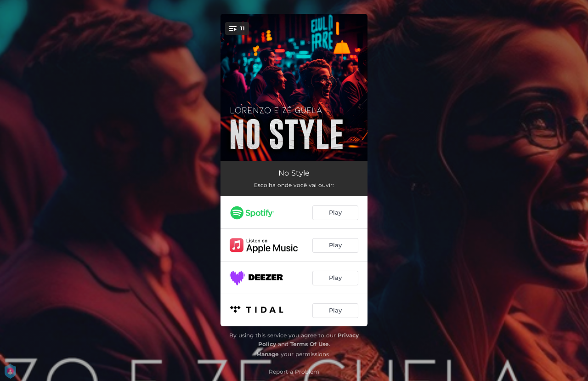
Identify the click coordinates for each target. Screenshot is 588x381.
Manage (268, 354)
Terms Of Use (310, 344)
